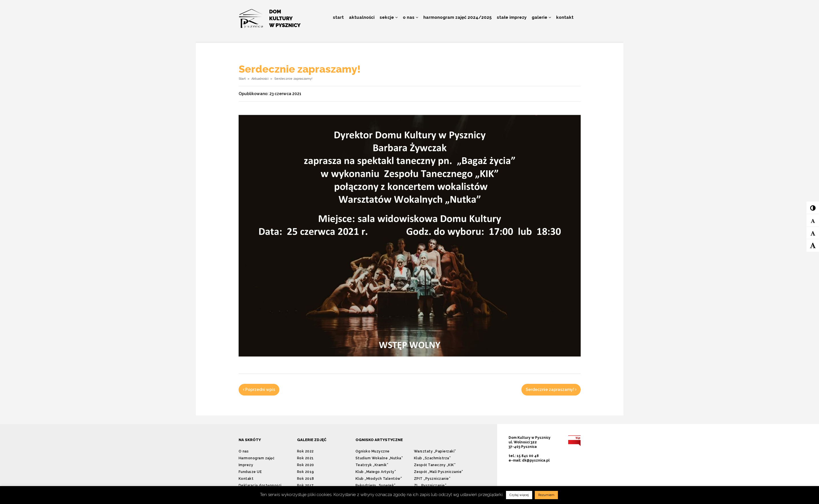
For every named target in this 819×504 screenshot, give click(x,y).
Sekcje (389, 17)
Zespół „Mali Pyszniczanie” (439, 472)
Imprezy (246, 465)
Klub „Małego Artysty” (376, 472)
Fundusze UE (250, 472)
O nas (410, 17)
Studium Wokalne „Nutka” (379, 458)
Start (338, 17)
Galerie (541, 17)
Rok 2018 (306, 479)
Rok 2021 (305, 458)
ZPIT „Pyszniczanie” (432, 479)
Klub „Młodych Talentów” (379, 479)
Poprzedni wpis (259, 390)
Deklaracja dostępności (260, 485)
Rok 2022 (305, 451)
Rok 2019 (306, 472)
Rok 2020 (306, 465)
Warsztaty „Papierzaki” (435, 451)
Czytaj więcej (519, 495)
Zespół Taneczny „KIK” (435, 465)
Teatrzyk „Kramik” (372, 465)
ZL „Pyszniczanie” (430, 485)
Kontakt (565, 17)
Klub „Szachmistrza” (432, 458)
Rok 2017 (305, 485)
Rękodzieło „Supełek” (376, 485)
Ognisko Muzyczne (373, 451)
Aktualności (362, 17)
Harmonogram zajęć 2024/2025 (458, 17)
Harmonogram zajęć (257, 458)
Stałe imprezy (512, 17)
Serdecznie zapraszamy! (551, 390)
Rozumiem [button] (546, 495)
